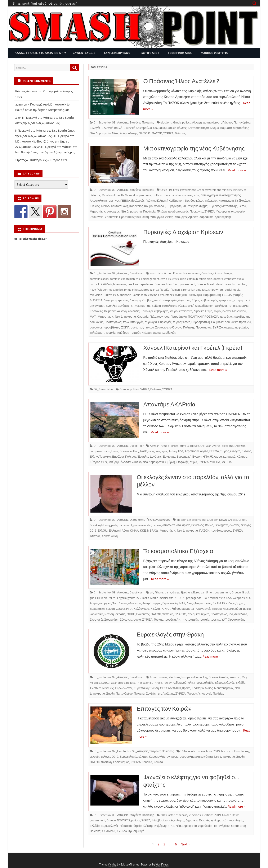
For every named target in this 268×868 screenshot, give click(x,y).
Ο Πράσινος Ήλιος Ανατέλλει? (181, 81)
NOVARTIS (124, 820)
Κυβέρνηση (174, 206)
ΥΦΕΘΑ (226, 462)
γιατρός (238, 295)
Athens (159, 592)
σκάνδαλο (241, 614)
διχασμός (184, 300)
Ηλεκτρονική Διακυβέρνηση (196, 306)
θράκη (186, 688)
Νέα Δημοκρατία (100, 133)
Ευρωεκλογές (124, 688)
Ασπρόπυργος (152, 603)
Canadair (207, 273)
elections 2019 (199, 520)
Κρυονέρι (147, 311)
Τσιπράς (135, 333)
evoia (240, 279)
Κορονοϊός (136, 206)
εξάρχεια (239, 603)
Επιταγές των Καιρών (164, 708)
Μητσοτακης (106, 316)
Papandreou (117, 683)
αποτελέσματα (172, 525)
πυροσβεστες (181, 322)
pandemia (145, 195)
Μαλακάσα (239, 311)
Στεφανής (182, 462)
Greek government (209, 190)
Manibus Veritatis (214, 53)
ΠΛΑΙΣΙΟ (180, 614)
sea (158, 451)
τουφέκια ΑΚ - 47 (175, 619)
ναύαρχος (113, 211)
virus (196, 195)
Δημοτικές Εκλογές (197, 820)
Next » (186, 844)
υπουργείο (238, 211)
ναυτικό (137, 462)
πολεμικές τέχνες (198, 614)
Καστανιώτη (226, 200)
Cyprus (216, 446)
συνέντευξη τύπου (142, 327)
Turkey (108, 295)
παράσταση (238, 826)
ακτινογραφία (209, 195)
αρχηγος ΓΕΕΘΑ (119, 200)
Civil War (206, 446)
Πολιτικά (156, 389)
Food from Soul (180, 53)
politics (187, 122)
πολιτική (106, 762)
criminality (182, 815)
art (152, 592)
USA (181, 451)
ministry (227, 190)
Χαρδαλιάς (206, 217)
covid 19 (166, 279)
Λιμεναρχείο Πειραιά (209, 609)
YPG (249, 598)
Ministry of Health (113, 195)
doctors (218, 279)
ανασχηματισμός (230, 195)
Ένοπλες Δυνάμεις (117, 306)
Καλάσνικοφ (141, 609)
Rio (205, 598)
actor (171, 815)
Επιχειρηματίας (140, 306)
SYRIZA (145, 389)
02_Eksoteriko (121, 751)
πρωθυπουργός (178, 211)
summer (187, 195)
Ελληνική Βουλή (112, 128)
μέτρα (242, 206)
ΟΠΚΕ (131, 614)
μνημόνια (173, 757)
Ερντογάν (169, 456)
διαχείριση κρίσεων (116, 300)
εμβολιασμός (209, 300)
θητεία (138, 826)
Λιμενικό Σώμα (203, 311)
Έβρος (225, 451)
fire (130, 284)
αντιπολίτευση (212, 122)
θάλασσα (216, 456)
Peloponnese (106, 290)
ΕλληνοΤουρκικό (100, 456)
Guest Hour (137, 273)
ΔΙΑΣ (182, 603)
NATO (144, 451)
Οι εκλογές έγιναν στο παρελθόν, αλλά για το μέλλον (193, 481)
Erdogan (240, 446)
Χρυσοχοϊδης (223, 217)
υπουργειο (97, 217)
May (244, 677)
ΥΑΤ (224, 619)
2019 (164, 815)
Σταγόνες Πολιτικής (142, 122)
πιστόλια (168, 614)
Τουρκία (110, 333)
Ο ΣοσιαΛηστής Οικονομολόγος (150, 520)
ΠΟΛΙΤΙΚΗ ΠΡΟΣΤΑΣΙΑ (203, 316)
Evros (93, 284)
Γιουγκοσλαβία (204, 683)
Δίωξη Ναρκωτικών (199, 603)
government (188, 190)
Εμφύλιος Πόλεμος (124, 456)
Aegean (155, 446)
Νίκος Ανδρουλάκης (125, 133)
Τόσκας (158, 619)
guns (93, 598)
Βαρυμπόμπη (212, 295)
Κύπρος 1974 (99, 462)
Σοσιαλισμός (121, 762)
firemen (160, 284)
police (119, 290)
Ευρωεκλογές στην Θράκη (170, 634)
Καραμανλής (157, 757)
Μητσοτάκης (241, 128)
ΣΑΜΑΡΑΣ (109, 831)
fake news (120, 284)
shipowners (216, 290)
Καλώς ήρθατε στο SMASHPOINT (39, 53)
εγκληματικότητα (221, 820)
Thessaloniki (144, 683)
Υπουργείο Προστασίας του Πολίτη (127, 217)
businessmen (192, 273)
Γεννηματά (221, 525)
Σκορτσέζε (97, 619)
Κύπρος (242, 456)
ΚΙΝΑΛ (105, 206)
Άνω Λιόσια (120, 603)
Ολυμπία (143, 316)
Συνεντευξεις (84, 53)
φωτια (157, 333)
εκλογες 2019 (110, 757)
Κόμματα (226, 128)
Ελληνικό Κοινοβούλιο (138, 128)
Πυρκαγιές (196, 211)
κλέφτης (148, 826)
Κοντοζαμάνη (119, 206)
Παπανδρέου (124, 693)
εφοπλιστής (169, 306)
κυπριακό (229, 456)
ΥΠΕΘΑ (215, 462)
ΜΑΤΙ (93, 316)
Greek (177, 122)
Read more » (237, 170)
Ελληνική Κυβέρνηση (170, 200)
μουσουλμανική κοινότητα (196, 757)
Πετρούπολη (179, 316)
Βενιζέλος (198, 525)
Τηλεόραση (97, 333)
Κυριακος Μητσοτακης (223, 206)
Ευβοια (156, 306)
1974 (184, 751)
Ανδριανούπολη (183, 683)
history (225, 751)
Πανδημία (149, 211)
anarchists (156, 273)
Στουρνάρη (111, 619)
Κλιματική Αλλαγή (115, 311)
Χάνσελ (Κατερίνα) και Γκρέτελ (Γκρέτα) (193, 348)
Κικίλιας (95, 206)
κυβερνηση (161, 311)
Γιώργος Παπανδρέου (236, 122)
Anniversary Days (117, 53)
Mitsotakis (131, 195)
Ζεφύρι (120, 609)
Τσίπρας (180, 133)
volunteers (167, 295)
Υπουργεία (223, 211)
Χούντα (158, 762)
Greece (201, 284)
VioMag (112, 865)
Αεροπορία (192, 451)
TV (114, 295)
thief (154, 820)
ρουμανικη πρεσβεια (238, 322)
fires (176, 190)
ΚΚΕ (143, 530)
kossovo (235, 677)
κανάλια (244, 306)
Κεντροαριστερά (198, 128)
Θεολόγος (221, 306)
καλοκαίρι (211, 200)
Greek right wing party (104, 525)
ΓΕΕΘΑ (227, 295)
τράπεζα (193, 619)
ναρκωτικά (97, 614)
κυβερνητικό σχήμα (195, 206)
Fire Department (143, 284)
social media (233, 290)
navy (93, 290)
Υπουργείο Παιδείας (211, 693)
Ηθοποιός (126, 826)
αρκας (186, 525)
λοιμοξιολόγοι (222, 311)
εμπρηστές (226, 300)
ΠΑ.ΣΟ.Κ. (145, 133)
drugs (176, 592)
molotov (241, 284)
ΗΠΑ (206, 456)
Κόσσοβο (198, 688)
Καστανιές (96, 311)
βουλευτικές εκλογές (171, 820)
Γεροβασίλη (170, 603)
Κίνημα (215, 128)
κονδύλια (134, 311)
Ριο (231, 614)
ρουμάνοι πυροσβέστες (105, 327)
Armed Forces (173, 273)
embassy (230, 279)
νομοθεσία (205, 826)
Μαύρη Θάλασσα (120, 462)
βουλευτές (138, 200)
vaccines (153, 295)
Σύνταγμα (126, 619)
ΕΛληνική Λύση (119, 530)
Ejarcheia (186, 592)
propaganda (151, 290)
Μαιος (209, 688)
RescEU (165, 290)
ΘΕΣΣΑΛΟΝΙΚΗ (170, 688)
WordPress (162, 865)
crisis (176, 279)
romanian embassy (195, 290)
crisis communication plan (196, 279)
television (96, 295)
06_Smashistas (103, 389)
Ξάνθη (110, 693)
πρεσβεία (226, 316)
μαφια (247, 609)
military (135, 451)
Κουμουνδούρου (155, 206)
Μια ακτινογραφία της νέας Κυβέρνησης (194, 148)
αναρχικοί (181, 295)
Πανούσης (143, 614)
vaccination (140, 295)
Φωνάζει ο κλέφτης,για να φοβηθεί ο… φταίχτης (191, 781)
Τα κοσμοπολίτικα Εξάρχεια (178, 551)
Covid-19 (166, 190)
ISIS (139, 598)
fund (176, 284)
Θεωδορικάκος (194, 200)
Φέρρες (147, 333)
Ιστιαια (233, 306)
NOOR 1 (180, 598)
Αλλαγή (197, 122)
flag (205, 677)
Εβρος (196, 300)
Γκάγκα (150, 200)
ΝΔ (172, 826)
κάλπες (182, 128)
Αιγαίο (204, 451)
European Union (100, 451)
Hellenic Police (106, 598)
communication (99, 279)
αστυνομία (195, 295)
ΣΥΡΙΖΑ (168, 133)
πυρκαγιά (151, 322)
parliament (125, 525)
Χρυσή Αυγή (110, 536)
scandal (213, 598)
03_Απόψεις (120, 122)
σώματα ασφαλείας (236, 327)
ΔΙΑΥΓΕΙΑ (96, 300)
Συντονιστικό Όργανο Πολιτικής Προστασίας (183, 327)
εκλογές (235, 451)
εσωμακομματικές (164, 128)
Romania (176, 290)
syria (164, 451)
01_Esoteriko (102, 122)
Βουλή (209, 525)
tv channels (124, 295)
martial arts (166, 598)
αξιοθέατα (135, 603)
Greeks (224, 677)
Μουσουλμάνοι (224, 688)
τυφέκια (216, 619)
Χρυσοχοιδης (236, 619)
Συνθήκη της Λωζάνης (160, 693)
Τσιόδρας (123, 333)
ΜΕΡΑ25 (153, 530)
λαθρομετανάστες (181, 311)
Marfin (154, 598)
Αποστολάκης (99, 200)
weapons (239, 598)
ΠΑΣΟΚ (157, 133)
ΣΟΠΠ (125, 327)
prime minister (172, 195)
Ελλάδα (246, 451)
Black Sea (193, 446)
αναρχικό (105, 603)
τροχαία (204, 619)
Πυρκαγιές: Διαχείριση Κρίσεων (183, 232)
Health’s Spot (149, 53)
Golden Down (218, 520)
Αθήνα (94, 603)
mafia (146, 598)
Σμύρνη (170, 462)
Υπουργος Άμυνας (186, 217)
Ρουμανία (217, 322)
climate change (223, 273)
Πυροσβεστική (201, 322)
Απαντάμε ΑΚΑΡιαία (169, 404)
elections (166, 122)
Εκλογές (95, 128)
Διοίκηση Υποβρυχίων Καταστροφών (153, 300)
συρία (193, 462)
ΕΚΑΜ (217, 603)
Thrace (158, 683)
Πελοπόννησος (159, 316)
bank (168, 592)
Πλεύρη (162, 211)
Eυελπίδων (105, 284)
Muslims (95, 683)
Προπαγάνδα (113, 322)
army (183, 446)
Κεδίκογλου (242, 200)
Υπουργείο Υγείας (162, 217)
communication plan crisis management (135, 279)
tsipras (157, 525)
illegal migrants (225, 284)
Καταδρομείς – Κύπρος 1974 (49, 160)
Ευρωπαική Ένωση (189, 456)
